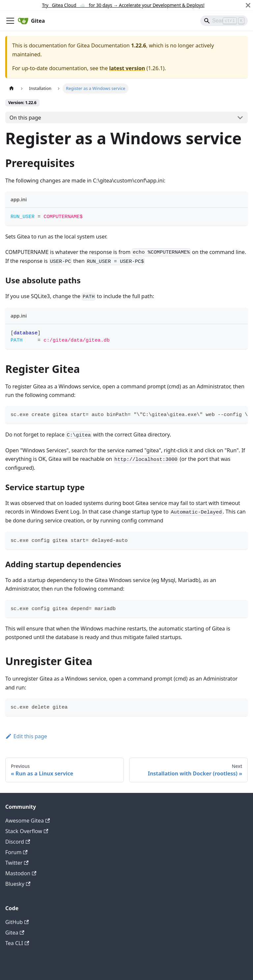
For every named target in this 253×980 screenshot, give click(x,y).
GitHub (17, 922)
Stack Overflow (27, 831)
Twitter (17, 863)
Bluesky (18, 884)
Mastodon (21, 873)
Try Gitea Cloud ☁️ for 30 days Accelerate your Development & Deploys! (123, 5)
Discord (18, 842)
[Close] (248, 5)
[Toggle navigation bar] (10, 21)
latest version (127, 68)
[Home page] (12, 88)
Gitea (15, 933)
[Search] (224, 21)
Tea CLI (17, 943)
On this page (25, 118)
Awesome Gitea (28, 821)
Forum (16, 852)
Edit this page (26, 736)
